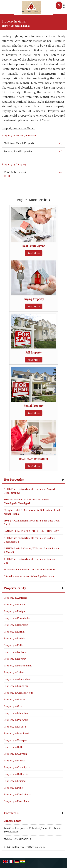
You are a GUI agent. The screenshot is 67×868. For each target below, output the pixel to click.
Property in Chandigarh (17, 767)
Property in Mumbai (15, 781)
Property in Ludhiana (15, 652)
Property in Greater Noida (18, 693)
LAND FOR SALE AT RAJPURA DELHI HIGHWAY (31, 531)
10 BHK (8, 176)
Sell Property (33, 352)
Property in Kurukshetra (17, 794)
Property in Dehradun (16, 625)
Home (5, 26)
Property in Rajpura (15, 727)
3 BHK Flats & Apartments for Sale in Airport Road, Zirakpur (29, 491)
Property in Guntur (14, 699)
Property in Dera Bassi (16, 733)
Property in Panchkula (16, 801)
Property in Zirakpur (15, 740)
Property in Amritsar (16, 598)
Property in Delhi (13, 747)
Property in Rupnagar (16, 686)
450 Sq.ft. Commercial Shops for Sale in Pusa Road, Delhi (32, 522)
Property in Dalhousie (16, 774)
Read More (34, 253)
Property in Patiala (14, 638)
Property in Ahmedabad (17, 679)
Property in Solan (14, 672)
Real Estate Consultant (34, 459)
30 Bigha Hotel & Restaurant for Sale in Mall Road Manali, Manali (32, 512)
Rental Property (33, 406)
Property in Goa (13, 706)
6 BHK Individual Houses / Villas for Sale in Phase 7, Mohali (31, 550)
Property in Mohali (14, 760)
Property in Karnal (14, 632)
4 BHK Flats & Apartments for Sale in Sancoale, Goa (31, 561)
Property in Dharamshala (18, 665)
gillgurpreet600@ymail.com (29, 847)
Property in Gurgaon (15, 754)
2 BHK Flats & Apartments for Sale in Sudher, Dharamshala (29, 540)
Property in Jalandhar (16, 713)
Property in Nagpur (15, 659)
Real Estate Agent (33, 246)
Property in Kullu (13, 645)
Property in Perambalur (17, 618)
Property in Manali (14, 604)
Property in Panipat (15, 611)
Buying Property (34, 299)
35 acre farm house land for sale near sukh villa (30, 569)
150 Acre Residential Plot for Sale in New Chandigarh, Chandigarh (26, 501)
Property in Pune (13, 788)
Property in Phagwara (16, 720)
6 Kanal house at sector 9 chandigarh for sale (29, 576)
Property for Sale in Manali (18, 128)
